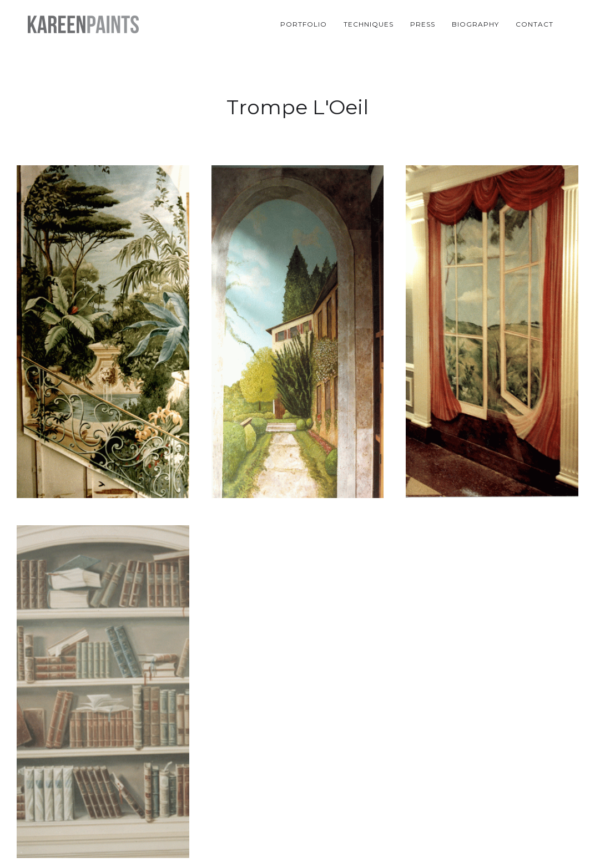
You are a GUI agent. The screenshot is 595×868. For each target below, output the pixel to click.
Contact (535, 24)
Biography (475, 24)
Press (423, 24)
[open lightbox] (103, 334)
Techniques (369, 24)
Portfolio (304, 24)
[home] (83, 24)
